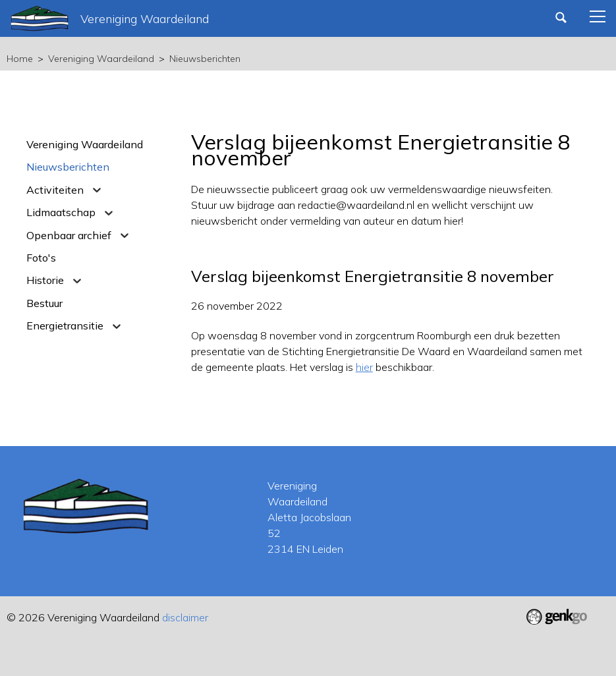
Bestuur (44, 303)
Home (20, 59)
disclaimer (185, 617)
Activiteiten (55, 190)
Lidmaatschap (61, 212)
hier (364, 367)
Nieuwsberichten (205, 59)
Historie (45, 280)
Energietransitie (65, 325)
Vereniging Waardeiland (101, 59)
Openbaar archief (69, 235)
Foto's (41, 258)
